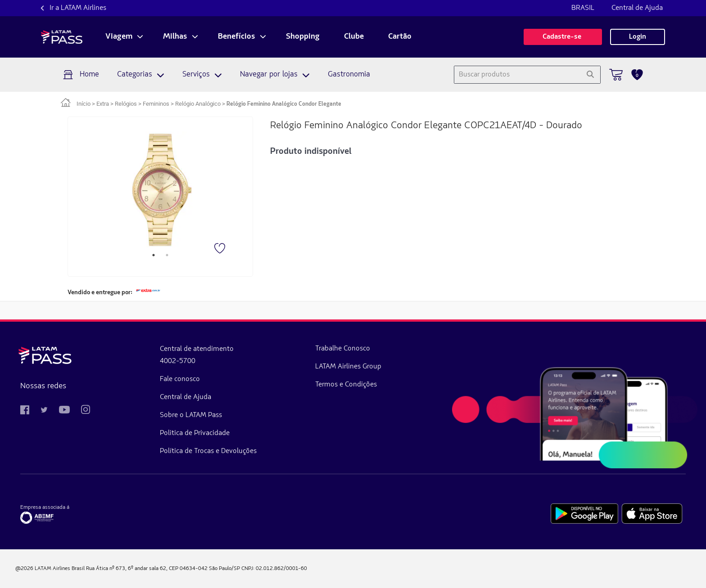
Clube (354, 37)
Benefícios (237, 37)
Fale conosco (180, 379)
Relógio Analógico (198, 104)
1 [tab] (154, 255)
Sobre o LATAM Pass (191, 415)
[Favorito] (221, 249)
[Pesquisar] (590, 75)
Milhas (175, 37)
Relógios (126, 104)
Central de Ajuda (637, 8)
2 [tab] (167, 255)
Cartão (400, 37)
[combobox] (517, 75)
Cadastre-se (563, 37)
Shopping (303, 37)
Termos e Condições (346, 385)
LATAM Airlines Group (348, 367)
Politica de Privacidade (195, 433)
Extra (103, 104)
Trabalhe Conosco (343, 349)
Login (638, 37)
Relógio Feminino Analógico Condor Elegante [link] (284, 104)
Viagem (119, 37)
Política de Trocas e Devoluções (208, 451)
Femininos (156, 104)
